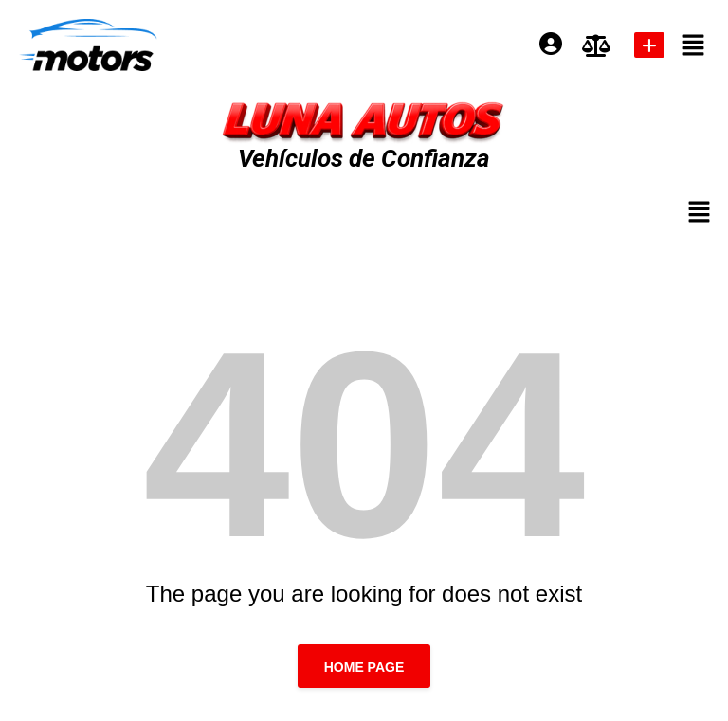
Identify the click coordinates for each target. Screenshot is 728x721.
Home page (364, 667)
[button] (694, 45)
